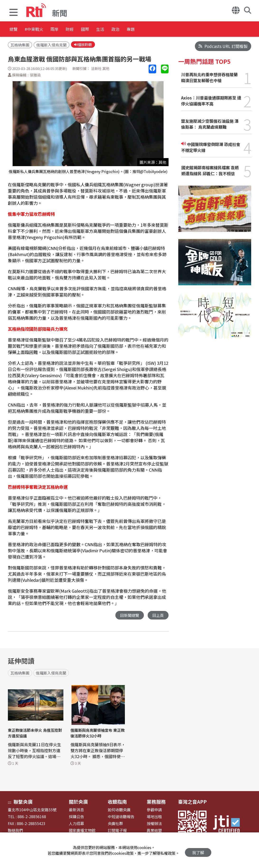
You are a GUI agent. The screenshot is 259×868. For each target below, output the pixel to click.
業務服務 (156, 802)
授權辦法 (154, 824)
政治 (155, 30)
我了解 (198, 850)
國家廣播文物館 (82, 831)
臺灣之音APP (192, 802)
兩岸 (69, 30)
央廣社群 (115, 824)
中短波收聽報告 (121, 817)
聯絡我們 (15, 831)
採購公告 (76, 817)
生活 (133, 30)
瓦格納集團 (20, 45)
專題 (176, 30)
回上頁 (158, 616)
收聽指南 (117, 802)
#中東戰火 (42, 30)
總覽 (14, 30)
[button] (14, 13)
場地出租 (154, 817)
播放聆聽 (84, 45)
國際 (112, 30)
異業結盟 (154, 831)
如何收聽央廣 (119, 810)
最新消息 (76, 810)
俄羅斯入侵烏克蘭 (52, 45)
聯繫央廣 (23, 802)
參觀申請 (154, 810)
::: (10, 803)
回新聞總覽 (128, 616)
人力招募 (76, 824)
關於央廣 (78, 802)
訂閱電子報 (117, 831)
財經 (91, 30)
